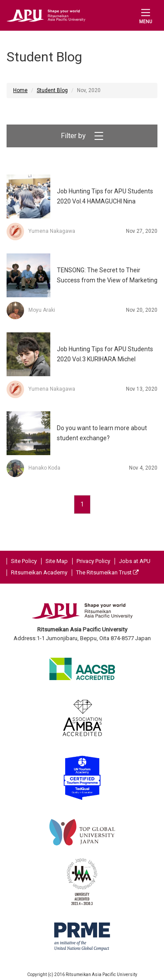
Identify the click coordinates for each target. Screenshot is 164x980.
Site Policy (24, 561)
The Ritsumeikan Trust (107, 572)
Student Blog (52, 90)
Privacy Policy (93, 561)
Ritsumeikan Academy (39, 572)
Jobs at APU (135, 561)
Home (20, 90)
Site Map (57, 561)
